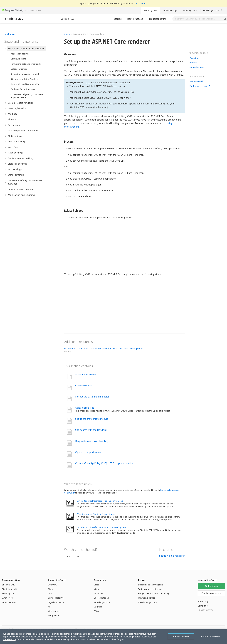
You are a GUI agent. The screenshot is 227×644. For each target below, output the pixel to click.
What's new (8, 598)
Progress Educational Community (154, 593)
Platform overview (200, 86)
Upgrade (98, 607)
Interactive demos (147, 598)
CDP (50, 593)
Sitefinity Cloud (190, 10)
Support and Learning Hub (151, 585)
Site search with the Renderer (91, 430)
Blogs (97, 585)
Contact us (203, 606)
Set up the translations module (92, 419)
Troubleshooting (158, 19)
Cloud (51, 589)
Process (193, 63)
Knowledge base (213, 10)
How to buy (203, 601)
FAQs (96, 611)
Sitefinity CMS (150, 10)
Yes (69, 557)
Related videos (197, 67)
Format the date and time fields (92, 397)
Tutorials (117, 19)
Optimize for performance (89, 452)
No (78, 557)
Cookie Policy (10, 639)
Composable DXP (56, 598)
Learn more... (141, 3)
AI (49, 607)
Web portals (54, 611)
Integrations (54, 615)
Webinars (99, 593)
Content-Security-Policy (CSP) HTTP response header (104, 463)
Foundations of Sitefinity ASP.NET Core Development (101, 527)
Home (67, 34)
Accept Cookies (181, 637)
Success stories (101, 598)
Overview (194, 58)
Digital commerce (56, 602)
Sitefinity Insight (170, 10)
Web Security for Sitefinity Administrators (96, 514)
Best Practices (135, 19)
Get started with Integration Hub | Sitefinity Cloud (100, 501)
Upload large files (85, 408)
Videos (97, 589)
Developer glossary (147, 602)
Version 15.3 (69, 19)
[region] (113, 637)
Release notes (9, 602)
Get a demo (196, 81)
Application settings (86, 374)
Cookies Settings (211, 637)
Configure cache (84, 385)
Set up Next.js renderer (172, 556)
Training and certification (150, 589)
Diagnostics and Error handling (92, 441)
